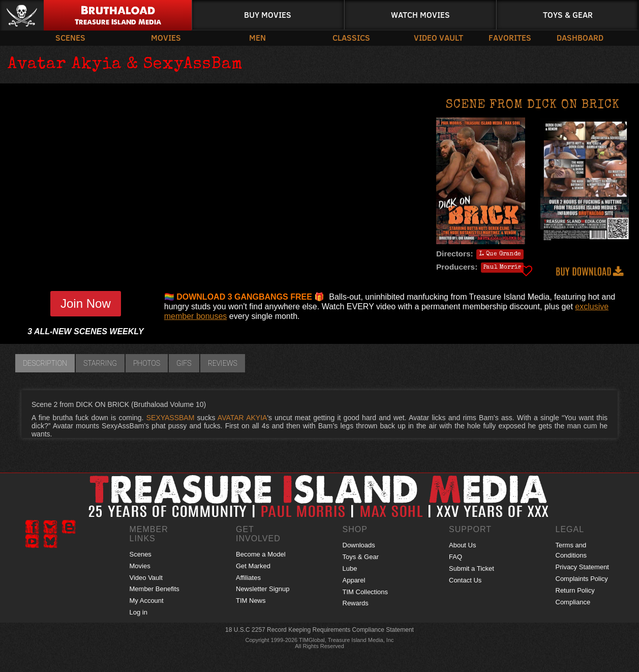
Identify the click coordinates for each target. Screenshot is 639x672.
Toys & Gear (568, 14)
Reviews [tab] (223, 363)
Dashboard (580, 37)
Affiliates (248, 578)
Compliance (573, 602)
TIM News (251, 601)
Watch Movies (420, 14)
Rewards (356, 603)
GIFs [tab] (184, 363)
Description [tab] (45, 363)
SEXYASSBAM (171, 418)
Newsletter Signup (263, 589)
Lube (350, 568)
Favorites (510, 37)
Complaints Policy (582, 579)
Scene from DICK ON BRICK (533, 105)
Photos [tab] (147, 363)
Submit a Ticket (471, 568)
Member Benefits (155, 589)
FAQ (455, 557)
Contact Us (465, 580)
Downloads (359, 545)
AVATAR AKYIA (242, 418)
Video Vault (438, 37)
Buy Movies (268, 14)
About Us (462, 545)
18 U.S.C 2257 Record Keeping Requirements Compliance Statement (319, 630)
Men (257, 37)
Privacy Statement (583, 567)
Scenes (70, 37)
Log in (139, 612)
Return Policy (575, 590)
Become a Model (261, 554)
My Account (147, 601)
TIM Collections (366, 592)
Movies (166, 37)
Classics (351, 37)
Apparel (354, 580)
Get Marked (253, 566)
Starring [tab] (100, 363)
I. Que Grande (500, 254)
